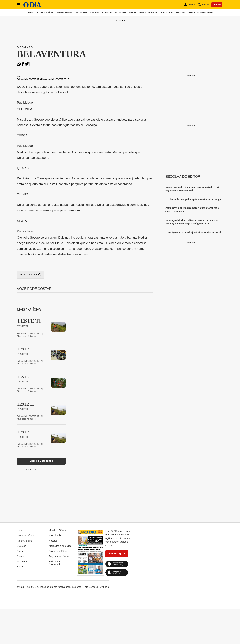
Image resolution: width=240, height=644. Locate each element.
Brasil (133, 12)
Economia (121, 12)
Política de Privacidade (55, 563)
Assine (217, 5)
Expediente (75, 587)
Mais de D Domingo (41, 461)
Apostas (180, 12)
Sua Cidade (167, 12)
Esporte (95, 12)
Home (30, 12)
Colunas (107, 12)
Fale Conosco (91, 587)
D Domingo (25, 47)
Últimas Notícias (45, 12)
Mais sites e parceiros (201, 12)
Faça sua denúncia (59, 556)
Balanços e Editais (59, 551)
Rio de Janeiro (65, 12)
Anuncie (105, 587)
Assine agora (117, 553)
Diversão (82, 12)
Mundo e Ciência (148, 12)
